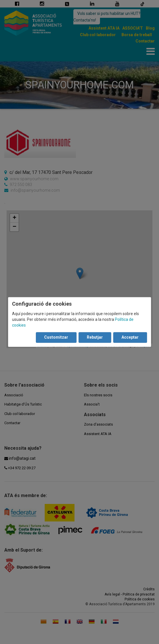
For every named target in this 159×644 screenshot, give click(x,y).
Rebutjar (95, 337)
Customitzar (56, 337)
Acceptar (130, 337)
